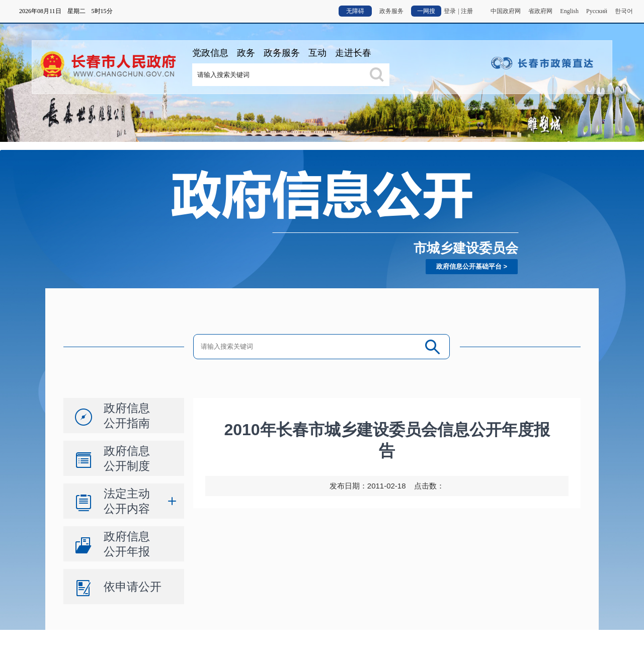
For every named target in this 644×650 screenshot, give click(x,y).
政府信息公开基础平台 (469, 266)
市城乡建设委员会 (466, 248)
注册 (467, 11)
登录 (450, 11)
